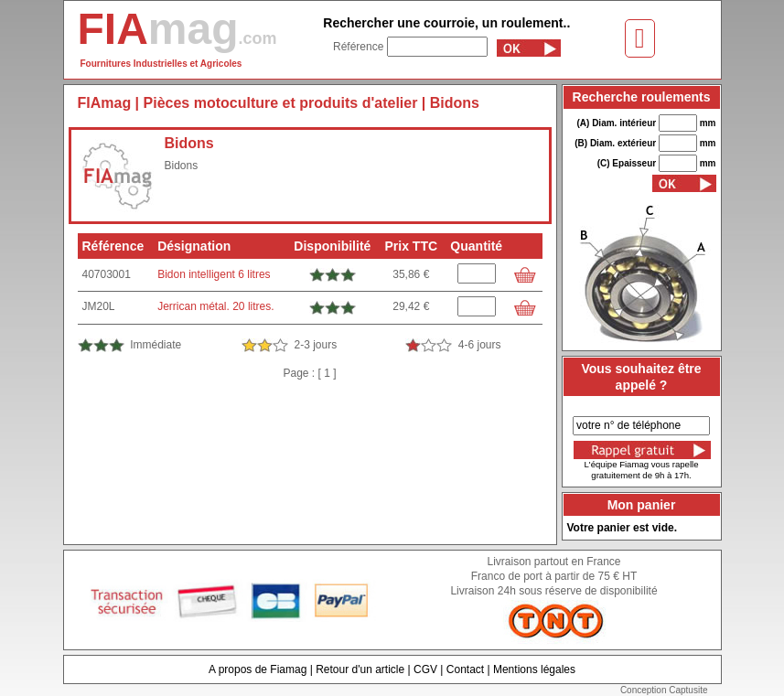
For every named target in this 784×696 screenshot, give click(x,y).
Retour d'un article (360, 669)
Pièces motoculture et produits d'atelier (281, 103)
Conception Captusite (664, 690)
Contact (465, 669)
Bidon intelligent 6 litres (214, 274)
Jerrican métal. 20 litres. (215, 306)
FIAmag (105, 103)
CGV (425, 669)
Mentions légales (534, 669)
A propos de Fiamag (258, 669)
